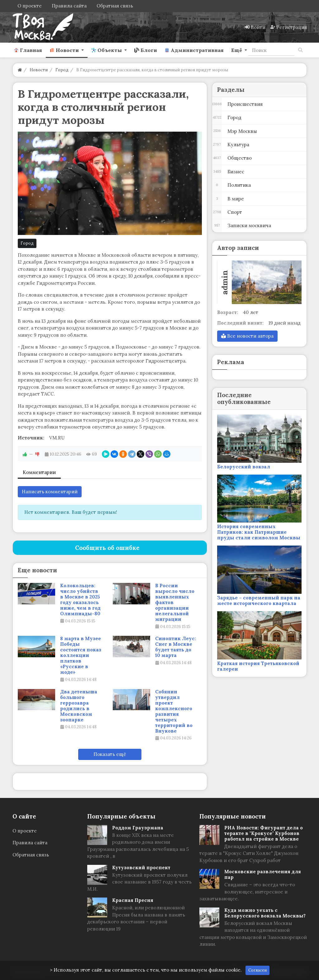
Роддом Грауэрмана (138, 828)
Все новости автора (247, 336)
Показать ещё (110, 754)
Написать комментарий (50, 492)
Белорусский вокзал (244, 467)
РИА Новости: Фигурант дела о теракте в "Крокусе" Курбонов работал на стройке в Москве (264, 833)
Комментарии (39, 472)
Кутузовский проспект (141, 867)
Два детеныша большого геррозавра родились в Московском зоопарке (79, 706)
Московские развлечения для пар (263, 874)
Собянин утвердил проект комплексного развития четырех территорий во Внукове (174, 711)
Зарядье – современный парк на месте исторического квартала (259, 600)
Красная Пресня (133, 900)
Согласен (257, 970)
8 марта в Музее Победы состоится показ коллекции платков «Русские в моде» (81, 655)
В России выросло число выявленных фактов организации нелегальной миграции (175, 603)
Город (27, 243)
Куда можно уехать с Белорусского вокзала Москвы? (265, 913)
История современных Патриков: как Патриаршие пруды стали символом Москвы (259, 532)
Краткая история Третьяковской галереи (258, 666)
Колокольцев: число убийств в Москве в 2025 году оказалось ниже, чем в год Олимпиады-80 (80, 600)
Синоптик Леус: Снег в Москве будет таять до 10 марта (176, 647)
